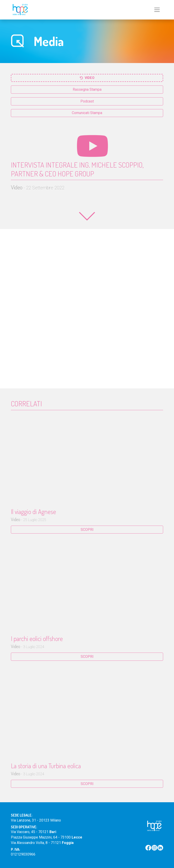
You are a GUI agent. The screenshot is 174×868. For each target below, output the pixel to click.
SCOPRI (87, 530)
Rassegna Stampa (87, 89)
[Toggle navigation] (157, 10)
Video (87, 78)
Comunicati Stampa (87, 113)
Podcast (87, 101)
